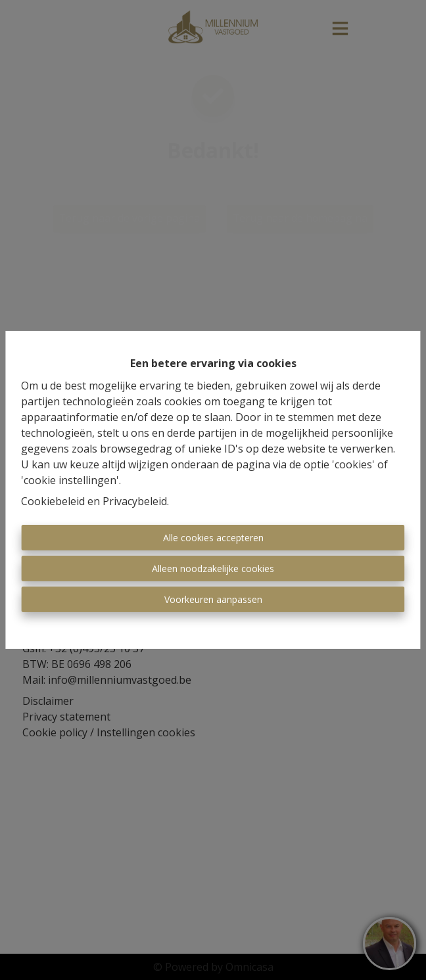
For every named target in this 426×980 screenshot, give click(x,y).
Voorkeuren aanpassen (213, 599)
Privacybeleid (135, 501)
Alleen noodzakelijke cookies (213, 568)
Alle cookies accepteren (213, 538)
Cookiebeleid (53, 501)
